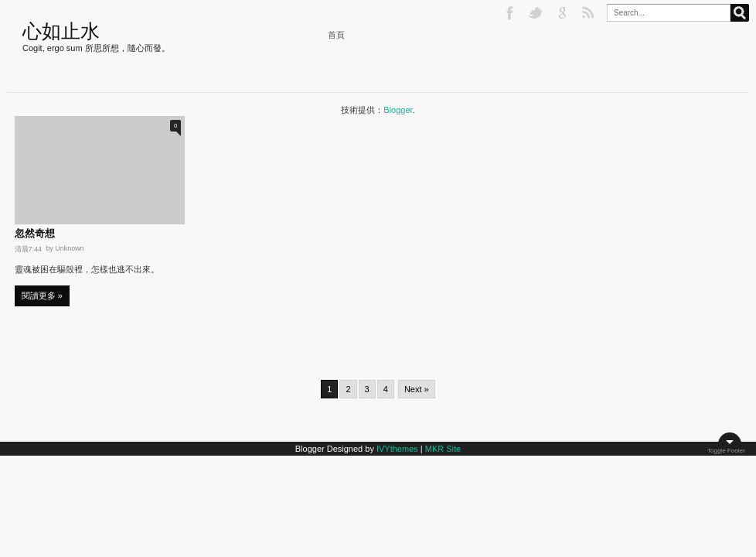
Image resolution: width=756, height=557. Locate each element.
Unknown (70, 248)
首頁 (336, 35)
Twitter (537, 13)
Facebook (511, 13)
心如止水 (61, 31)
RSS (590, 13)
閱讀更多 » (42, 296)
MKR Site (443, 449)
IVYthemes (397, 449)
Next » (417, 389)
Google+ (564, 13)
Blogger (398, 110)
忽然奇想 (35, 234)
